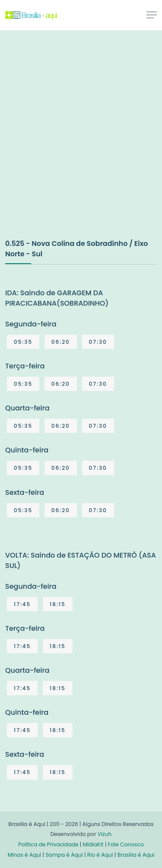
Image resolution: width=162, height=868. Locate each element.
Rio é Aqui (100, 855)
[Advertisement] (81, 144)
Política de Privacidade (48, 844)
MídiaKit (93, 844)
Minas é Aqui (25, 855)
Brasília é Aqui (136, 855)
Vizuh (105, 834)
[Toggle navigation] (152, 15)
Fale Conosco (126, 844)
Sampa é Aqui (64, 855)
